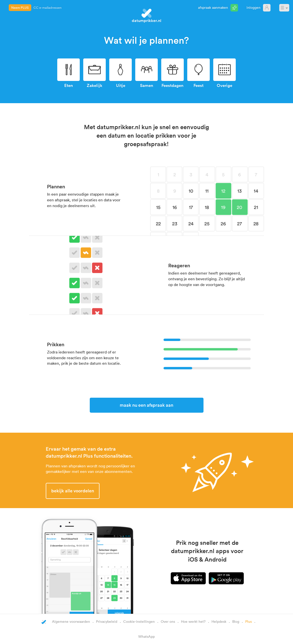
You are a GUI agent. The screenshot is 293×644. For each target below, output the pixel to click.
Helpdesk (219, 621)
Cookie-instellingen (139, 621)
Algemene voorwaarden (71, 621)
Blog (236, 621)
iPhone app (188, 578)
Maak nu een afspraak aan (146, 405)
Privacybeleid (107, 621)
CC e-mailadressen (47, 7)
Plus (248, 621)
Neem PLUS (20, 7)
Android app (226, 578)
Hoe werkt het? (193, 621)
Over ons (168, 621)
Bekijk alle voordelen (73, 491)
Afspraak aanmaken (213, 7)
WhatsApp (146, 636)
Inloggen (253, 7)
